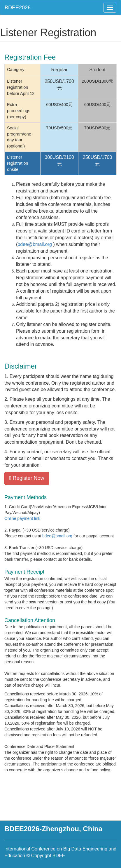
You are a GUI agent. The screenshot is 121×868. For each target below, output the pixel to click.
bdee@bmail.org (35, 244)
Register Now (27, 478)
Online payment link (22, 518)
